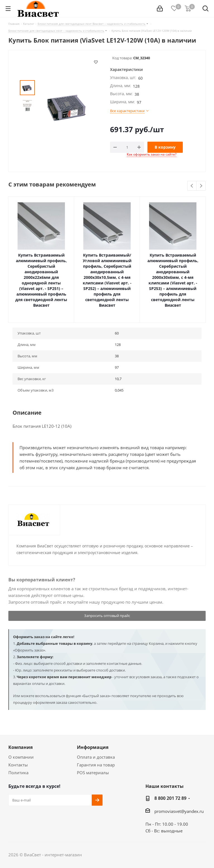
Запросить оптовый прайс (107, 616)
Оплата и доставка (96, 757)
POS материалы (93, 773)
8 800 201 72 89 (170, 798)
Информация (93, 747)
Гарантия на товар (96, 765)
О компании (21, 757)
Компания (20, 747)
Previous (192, 186)
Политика (18, 773)
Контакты (18, 765)
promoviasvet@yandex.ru (179, 811)
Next (201, 186)
